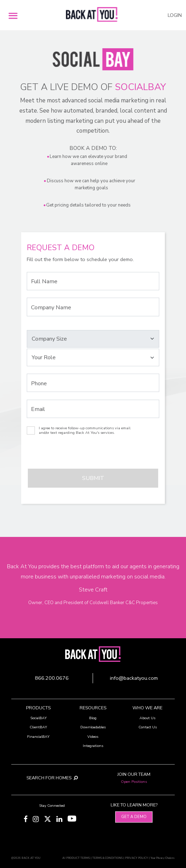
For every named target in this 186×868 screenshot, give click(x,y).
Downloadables (93, 727)
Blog (93, 718)
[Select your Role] (93, 357)
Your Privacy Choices (163, 858)
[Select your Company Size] (93, 339)
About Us (147, 718)
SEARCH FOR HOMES (52, 778)
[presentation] (66, 455)
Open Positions (134, 782)
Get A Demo (134, 817)
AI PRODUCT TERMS (76, 858)
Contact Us (148, 727)
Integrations (93, 746)
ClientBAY (38, 727)
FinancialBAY (38, 737)
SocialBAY (39, 718)
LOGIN (175, 15)
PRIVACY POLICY (137, 858)
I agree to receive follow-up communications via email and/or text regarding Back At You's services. (85, 430)
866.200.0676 (52, 678)
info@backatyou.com (134, 678)
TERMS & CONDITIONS (107, 858)
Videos (93, 737)
